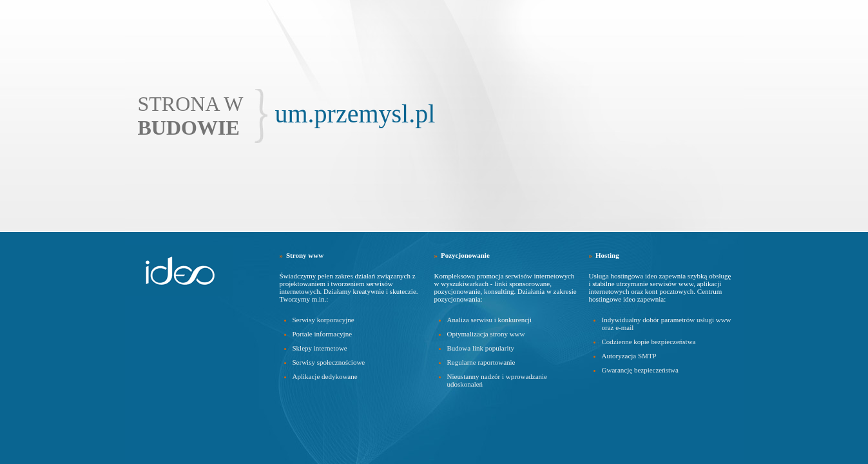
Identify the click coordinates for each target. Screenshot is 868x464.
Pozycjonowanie (465, 255)
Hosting (607, 255)
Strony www (305, 255)
